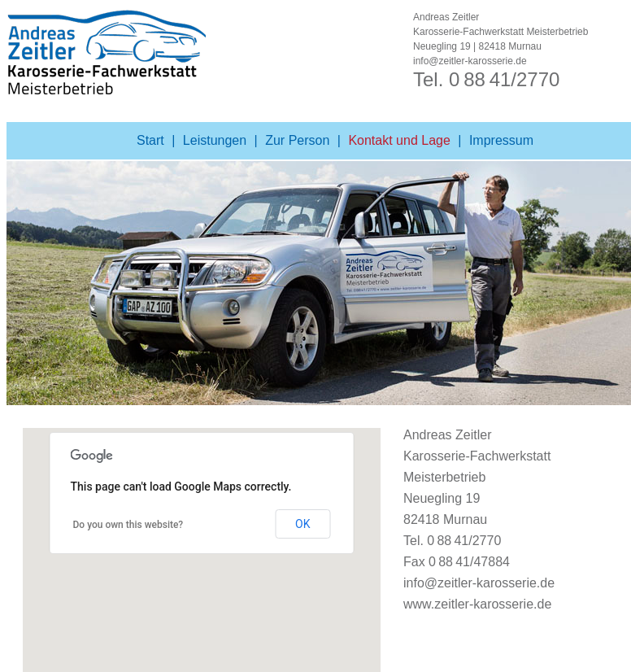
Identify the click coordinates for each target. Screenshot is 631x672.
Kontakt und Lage (399, 140)
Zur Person (297, 140)
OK (302, 524)
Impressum (501, 140)
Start (150, 140)
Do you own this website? (128, 525)
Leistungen (215, 140)
